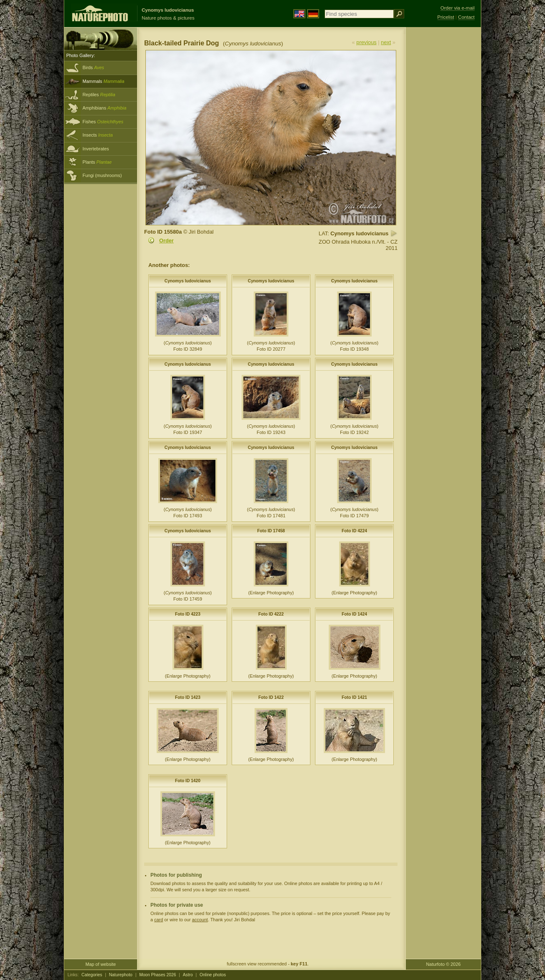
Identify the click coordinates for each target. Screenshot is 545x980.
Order (166, 241)
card (159, 920)
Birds (93, 67)
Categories (92, 975)
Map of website (101, 964)
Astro (188, 975)
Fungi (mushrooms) (102, 175)
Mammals (103, 81)
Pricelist (446, 17)
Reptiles (99, 95)
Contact (466, 17)
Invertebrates (96, 149)
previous (366, 42)
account (200, 920)
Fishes (103, 122)
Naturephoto (120, 975)
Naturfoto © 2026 (444, 964)
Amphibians (104, 108)
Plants (97, 162)
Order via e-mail (457, 8)
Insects (98, 135)
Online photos (213, 975)
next (386, 42)
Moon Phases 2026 (157, 975)
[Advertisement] (443, 160)
